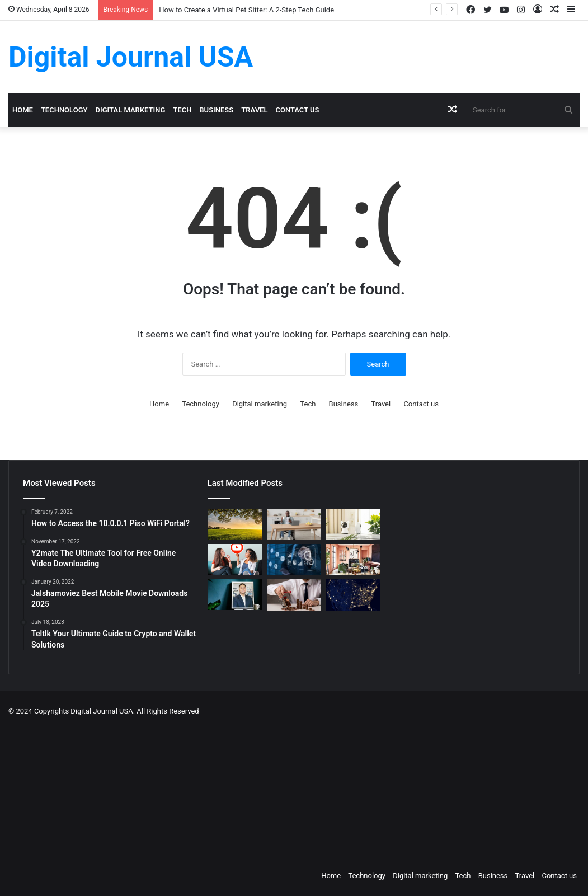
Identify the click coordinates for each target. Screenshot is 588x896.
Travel (254, 110)
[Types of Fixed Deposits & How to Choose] (294, 595)
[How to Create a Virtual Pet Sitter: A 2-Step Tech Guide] (353, 524)
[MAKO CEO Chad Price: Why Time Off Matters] (235, 595)
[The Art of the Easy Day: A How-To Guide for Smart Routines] (294, 524)
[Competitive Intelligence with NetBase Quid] (294, 559)
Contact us (297, 110)
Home (23, 110)
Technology (64, 110)
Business (216, 110)
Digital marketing (131, 110)
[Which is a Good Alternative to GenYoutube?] (235, 559)
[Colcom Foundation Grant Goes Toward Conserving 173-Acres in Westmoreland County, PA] (235, 524)
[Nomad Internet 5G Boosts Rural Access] (353, 595)
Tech (182, 110)
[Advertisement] (308, 790)
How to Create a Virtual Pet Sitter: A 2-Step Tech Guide (246, 10)
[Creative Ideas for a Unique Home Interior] (353, 559)
